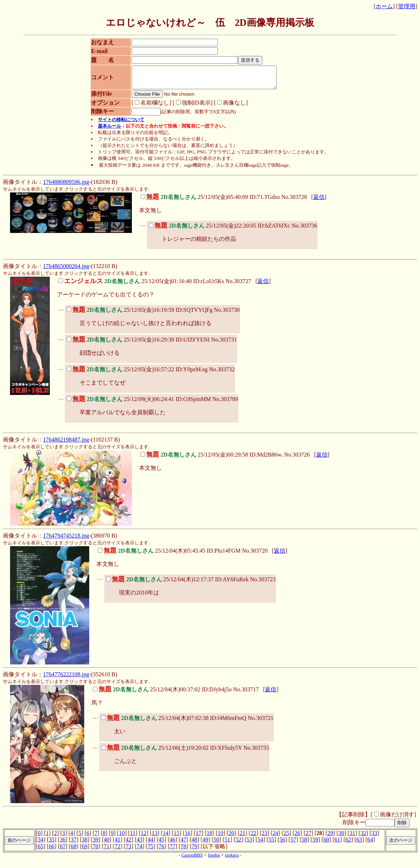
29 (330, 837)
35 (52, 844)
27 (308, 837)
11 (133, 837)
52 (238, 844)
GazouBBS (192, 859)
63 (359, 844)
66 (52, 851)
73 (129, 851)
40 (106, 844)
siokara (232, 859)
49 (205, 844)
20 (232, 837)
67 (63, 851)
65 (40, 851)
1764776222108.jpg (66, 679)
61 (337, 844)
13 (154, 837)
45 (162, 844)
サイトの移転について (121, 124)
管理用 (407, 6)
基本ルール (109, 130)
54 (260, 844)
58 (304, 844)
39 (96, 844)
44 (151, 844)
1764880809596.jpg (66, 186)
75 (151, 851)
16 (187, 837)
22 (253, 837)
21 (243, 837)
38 (85, 844)
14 (166, 837)
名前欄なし (148, 107)
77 (172, 851)
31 (352, 837)
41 (118, 844)
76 (162, 851)
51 (227, 844)
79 (195, 851)
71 (106, 851)
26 (297, 837)
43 (139, 844)
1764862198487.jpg (66, 444)
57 (293, 844)
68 (73, 851)
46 (172, 844)
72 (118, 851)
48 (195, 844)
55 (271, 844)
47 (183, 844)
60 (326, 844)
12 (144, 837)
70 (96, 851)
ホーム (384, 6)
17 (199, 837)
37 (73, 844)
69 (85, 851)
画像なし (228, 107)
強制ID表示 (190, 107)
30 (341, 837)
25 (286, 837)
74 (139, 851)
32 (363, 837)
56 (282, 844)
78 (183, 851)
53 (249, 844)
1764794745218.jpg (66, 540)
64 (370, 844)
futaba (214, 859)
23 (264, 837)
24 (275, 837)
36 (63, 844)
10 (122, 837)
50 (216, 844)
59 (315, 844)
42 (129, 844)
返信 (319, 201)
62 (348, 844)
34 (40, 844)
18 (210, 837)
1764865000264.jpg (66, 270)
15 (177, 837)
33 (374, 837)
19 (220, 837)
